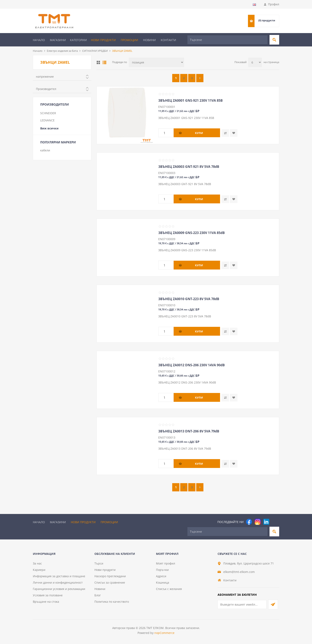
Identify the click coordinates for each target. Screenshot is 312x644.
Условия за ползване (48, 595)
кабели (45, 150)
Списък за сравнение (110, 582)
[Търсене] (227, 40)
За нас (37, 563)
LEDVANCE (47, 120)
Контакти (168, 40)
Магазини (58, 40)
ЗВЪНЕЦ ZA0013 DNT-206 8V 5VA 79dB (189, 431)
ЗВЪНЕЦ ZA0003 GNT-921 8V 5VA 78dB (189, 167)
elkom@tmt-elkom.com (239, 572)
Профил (274, 4)
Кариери (39, 570)
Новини (149, 40)
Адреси (161, 576)
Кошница (163, 582)
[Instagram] (258, 522)
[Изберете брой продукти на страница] (255, 62)
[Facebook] (249, 522)
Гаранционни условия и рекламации (59, 589)
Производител (46, 89)
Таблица (98, 62)
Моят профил (166, 563)
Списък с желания (169, 589)
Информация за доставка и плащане (59, 576)
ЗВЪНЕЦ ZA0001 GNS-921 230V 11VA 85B (190, 100)
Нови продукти (103, 40)
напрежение (45, 77)
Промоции (129, 40)
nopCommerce (164, 633)
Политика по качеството (112, 602)
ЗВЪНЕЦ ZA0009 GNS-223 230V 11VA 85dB (192, 233)
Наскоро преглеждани (110, 576)
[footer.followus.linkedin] (266, 522)
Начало (39, 40)
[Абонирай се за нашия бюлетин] (242, 604)
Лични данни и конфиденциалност (58, 582)
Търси (99, 563)
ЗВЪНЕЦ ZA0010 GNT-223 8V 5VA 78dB (189, 299)
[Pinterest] (275, 522)
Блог (98, 595)
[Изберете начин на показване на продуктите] (156, 62)
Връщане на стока (46, 602)
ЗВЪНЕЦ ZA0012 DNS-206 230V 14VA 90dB (192, 365)
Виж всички (49, 128)
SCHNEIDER (48, 113)
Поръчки (162, 570)
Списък (104, 62)
